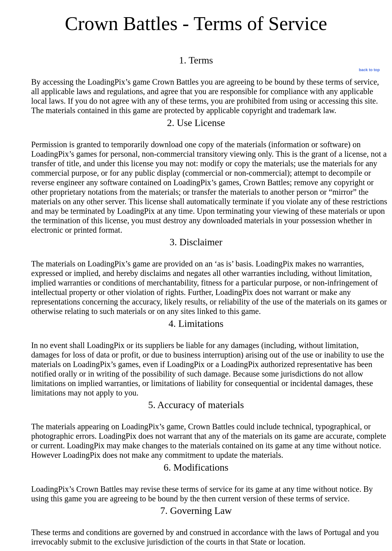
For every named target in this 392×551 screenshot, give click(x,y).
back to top (369, 70)
